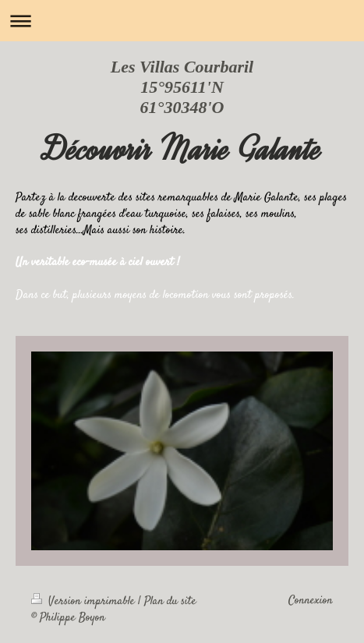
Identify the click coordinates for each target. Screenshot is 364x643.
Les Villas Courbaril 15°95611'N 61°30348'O (182, 87)
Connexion (311, 601)
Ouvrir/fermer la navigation (182, 21)
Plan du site (170, 602)
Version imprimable (85, 602)
